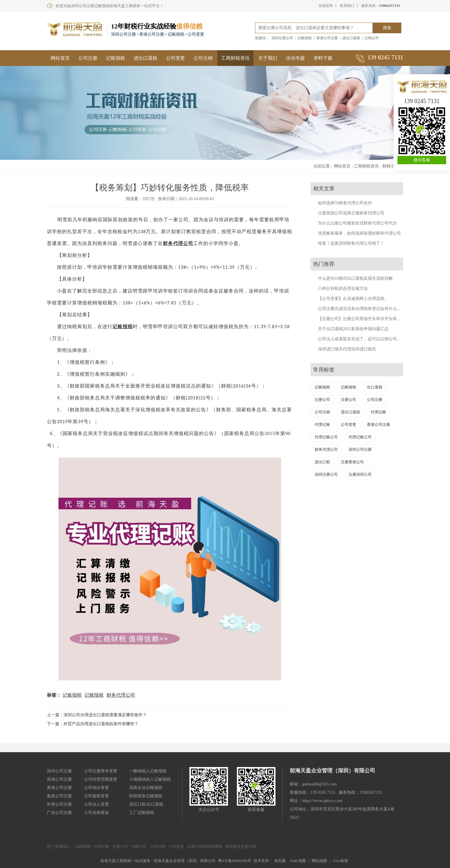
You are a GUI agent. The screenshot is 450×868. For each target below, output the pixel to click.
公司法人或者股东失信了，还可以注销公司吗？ (362, 339)
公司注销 (203, 58)
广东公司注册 (59, 813)
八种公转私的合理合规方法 (343, 288)
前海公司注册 (59, 779)
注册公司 (322, 400)
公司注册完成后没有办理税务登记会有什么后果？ (364, 309)
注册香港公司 (352, 462)
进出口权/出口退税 (146, 804)
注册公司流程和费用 (205, 846)
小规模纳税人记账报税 (150, 779)
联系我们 (347, 6)
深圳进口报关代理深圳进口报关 (347, 349)
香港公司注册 (327, 38)
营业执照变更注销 (241, 846)
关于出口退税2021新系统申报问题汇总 (353, 329)
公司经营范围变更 (101, 779)
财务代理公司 (178, 243)
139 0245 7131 (422, 101)
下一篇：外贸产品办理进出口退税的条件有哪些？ (93, 724)
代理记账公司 (326, 437)
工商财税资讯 (235, 58)
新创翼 (280, 861)
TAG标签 (340, 861)
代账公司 (139, 846)
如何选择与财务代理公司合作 (345, 203)
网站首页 (60, 58)
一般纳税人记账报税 (148, 771)
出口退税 (375, 387)
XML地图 (298, 861)
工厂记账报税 (142, 813)
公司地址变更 (96, 788)
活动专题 (295, 58)
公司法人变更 (96, 804)
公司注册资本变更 (101, 771)
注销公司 (372, 38)
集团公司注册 (59, 796)
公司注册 (88, 58)
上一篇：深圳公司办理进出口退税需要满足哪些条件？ (97, 715)
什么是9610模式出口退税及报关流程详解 (355, 278)
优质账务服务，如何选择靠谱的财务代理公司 (359, 233)
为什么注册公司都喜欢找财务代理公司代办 (357, 223)
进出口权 (322, 462)
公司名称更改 (96, 813)
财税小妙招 (393, 166)
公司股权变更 (96, 796)
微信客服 (422, 160)
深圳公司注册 (360, 449)
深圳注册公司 (282, 38)
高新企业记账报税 (146, 788)
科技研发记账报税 (146, 796)
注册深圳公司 (360, 474)
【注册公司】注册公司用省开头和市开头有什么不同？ (368, 319)
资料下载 (323, 58)
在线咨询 (326, 6)
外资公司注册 (59, 804)
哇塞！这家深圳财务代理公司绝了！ (351, 243)
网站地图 (319, 861)
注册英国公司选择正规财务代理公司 (351, 213)
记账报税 (305, 38)
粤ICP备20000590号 (234, 861)
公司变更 (175, 58)
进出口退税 (351, 38)
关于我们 (268, 58)
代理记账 (378, 412)
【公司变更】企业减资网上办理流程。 (353, 299)
